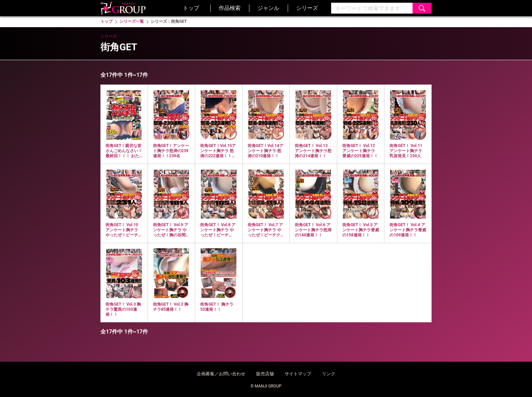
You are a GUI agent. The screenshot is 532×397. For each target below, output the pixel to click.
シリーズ (307, 8)
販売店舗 (265, 374)
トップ (191, 8)
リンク (329, 374)
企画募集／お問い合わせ (221, 374)
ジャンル (268, 8)
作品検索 (230, 8)
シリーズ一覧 (132, 21)
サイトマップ (298, 374)
